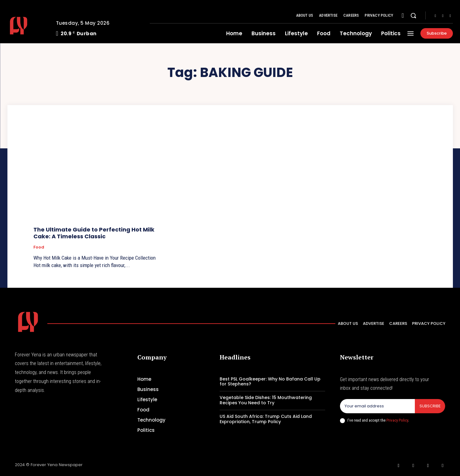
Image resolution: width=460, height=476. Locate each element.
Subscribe (430, 406)
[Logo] (27, 26)
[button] (413, 15)
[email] (377, 406)
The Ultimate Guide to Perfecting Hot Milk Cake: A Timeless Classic (94, 233)
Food (39, 247)
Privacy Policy (397, 420)
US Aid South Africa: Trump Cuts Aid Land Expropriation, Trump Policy (266, 419)
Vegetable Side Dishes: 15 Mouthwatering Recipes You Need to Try (266, 400)
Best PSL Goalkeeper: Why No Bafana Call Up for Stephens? (270, 382)
